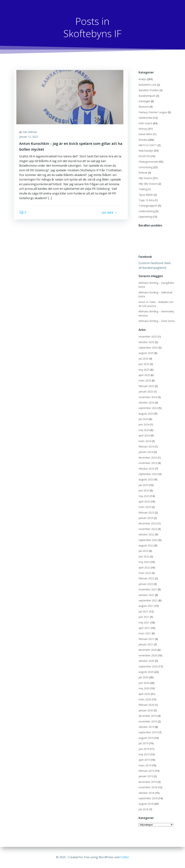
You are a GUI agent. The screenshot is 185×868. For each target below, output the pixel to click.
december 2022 (148, 524)
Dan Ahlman (30, 132)
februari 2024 (146, 446)
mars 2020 (145, 699)
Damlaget (144, 101)
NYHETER (144, 156)
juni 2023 (144, 490)
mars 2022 (145, 573)
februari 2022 (146, 579)
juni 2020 (144, 683)
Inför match (145, 123)
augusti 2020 (146, 672)
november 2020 (148, 655)
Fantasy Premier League (153, 112)
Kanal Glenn (146, 134)
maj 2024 (144, 430)
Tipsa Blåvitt (146, 195)
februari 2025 (146, 386)
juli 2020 (143, 677)
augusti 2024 (146, 414)
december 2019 (148, 716)
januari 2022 (146, 584)
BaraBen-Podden (149, 90)
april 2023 (144, 501)
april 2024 (144, 436)
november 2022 (148, 529)
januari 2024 (146, 452)
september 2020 (148, 666)
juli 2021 (143, 611)
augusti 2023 (146, 480)
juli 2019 (143, 743)
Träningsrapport (148, 206)
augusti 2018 (146, 804)
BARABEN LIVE (147, 85)
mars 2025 (145, 381)
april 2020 (144, 694)
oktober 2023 (146, 469)
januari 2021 (146, 644)
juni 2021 (144, 617)
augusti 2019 (146, 738)
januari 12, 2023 (29, 137)
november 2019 (148, 721)
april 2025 (144, 375)
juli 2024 (143, 419)
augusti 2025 (146, 353)
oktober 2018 (146, 793)
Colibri (125, 857)
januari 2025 (146, 391)
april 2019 (144, 760)
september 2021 (148, 600)
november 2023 (148, 463)
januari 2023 (146, 518)
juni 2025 (144, 364)
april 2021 (144, 628)
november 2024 (148, 397)
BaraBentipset (147, 96)
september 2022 (148, 540)
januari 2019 (146, 776)
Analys (142, 79)
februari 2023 (146, 512)
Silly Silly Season (148, 184)
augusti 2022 (146, 545)
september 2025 (148, 348)
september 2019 (148, 732)
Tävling (143, 189)
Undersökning (147, 211)
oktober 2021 (146, 595)
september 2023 (148, 474)
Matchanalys (146, 151)
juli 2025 (143, 359)
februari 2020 (146, 705)
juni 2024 (144, 425)
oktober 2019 (146, 727)
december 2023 (148, 458)
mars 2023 (145, 507)
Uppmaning (145, 217)
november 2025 (148, 337)
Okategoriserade (148, 162)
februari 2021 (146, 639)
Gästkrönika (146, 118)
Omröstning (146, 167)
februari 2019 (146, 771)
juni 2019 (144, 749)
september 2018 (148, 798)
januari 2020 (146, 710)
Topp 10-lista (146, 200)
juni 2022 (144, 556)
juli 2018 (143, 809)
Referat (143, 173)
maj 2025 (144, 370)
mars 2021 (145, 634)
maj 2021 (144, 622)
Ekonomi (144, 107)
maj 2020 (144, 688)
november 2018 (148, 787)
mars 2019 (145, 765)
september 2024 (148, 408)
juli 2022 (143, 551)
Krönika (143, 140)
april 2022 (144, 567)
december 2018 (148, 782)
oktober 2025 (146, 342)
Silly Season (145, 178)
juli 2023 (143, 485)
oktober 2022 (146, 535)
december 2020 (148, 650)
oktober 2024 (146, 403)
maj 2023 (144, 496)
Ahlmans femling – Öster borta (157, 321)
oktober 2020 (146, 661)
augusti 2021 (146, 606)
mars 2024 (145, 441)
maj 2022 (144, 562)
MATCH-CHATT (148, 145)
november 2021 (148, 589)
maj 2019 (144, 754)
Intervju (143, 129)
